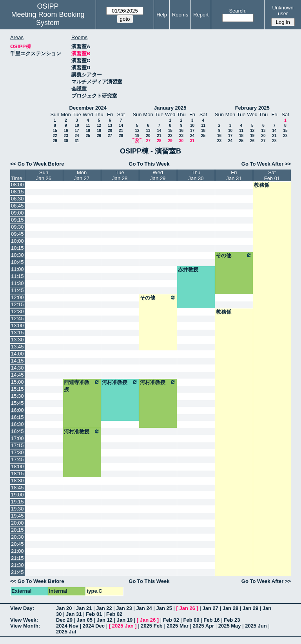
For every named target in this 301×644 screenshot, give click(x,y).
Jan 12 (105, 620)
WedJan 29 (158, 175)
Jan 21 (84, 608)
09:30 (17, 227)
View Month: (25, 626)
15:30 (17, 396)
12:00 (17, 297)
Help (162, 15)
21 (121, 131)
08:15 (17, 192)
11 (88, 125)
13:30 (17, 340)
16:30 (17, 424)
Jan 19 (125, 620)
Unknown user (283, 11)
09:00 (17, 213)
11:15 (17, 276)
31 (77, 141)
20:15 (17, 530)
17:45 (17, 459)
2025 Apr (203, 626)
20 (110, 131)
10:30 (17, 255)
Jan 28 (230, 608)
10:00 (17, 241)
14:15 (17, 361)
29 (55, 141)
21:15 (17, 558)
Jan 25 (164, 608)
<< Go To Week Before (37, 164)
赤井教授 (188, 270)
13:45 (17, 347)
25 (88, 136)
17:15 (17, 445)
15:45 (17, 403)
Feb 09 (191, 620)
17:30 (17, 452)
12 (99, 125)
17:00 (17, 438)
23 (66, 136)
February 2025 (252, 108)
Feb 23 (232, 620)
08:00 (17, 185)
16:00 (17, 410)
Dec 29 (64, 620)
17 (77, 131)
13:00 (17, 326)
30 (66, 141)
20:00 (17, 523)
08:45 (17, 206)
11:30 (17, 283)
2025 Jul (66, 632)
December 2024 (88, 108)
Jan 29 (250, 608)
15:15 (17, 389)
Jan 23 (124, 608)
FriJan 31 (234, 175)
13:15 (17, 333)
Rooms (180, 15)
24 (77, 136)
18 (88, 131)
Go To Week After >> (266, 164)
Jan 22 (104, 608)
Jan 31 (74, 614)
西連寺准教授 (82, 386)
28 (121, 136)
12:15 (17, 304)
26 (99, 136)
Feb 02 (114, 614)
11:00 (17, 269)
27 (110, 136)
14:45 (17, 375)
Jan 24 (144, 608)
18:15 (17, 474)
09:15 (17, 220)
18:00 (17, 466)
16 (66, 131)
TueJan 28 (120, 175)
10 (77, 125)
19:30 (17, 509)
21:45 (17, 572)
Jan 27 (210, 608)
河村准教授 (120, 382)
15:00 (17, 382)
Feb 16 (211, 620)
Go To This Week (149, 164)
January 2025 (170, 108)
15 (55, 131)
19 (99, 131)
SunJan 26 (44, 175)
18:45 (17, 488)
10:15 (17, 248)
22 (55, 136)
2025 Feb (152, 626)
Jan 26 (187, 608)
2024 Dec (94, 626)
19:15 (17, 502)
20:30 (17, 537)
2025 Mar (178, 626)
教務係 (262, 185)
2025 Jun (256, 626)
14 (121, 125)
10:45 (17, 262)
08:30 (17, 199)
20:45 (17, 544)
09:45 (17, 234)
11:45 (17, 290)
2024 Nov (67, 626)
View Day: (22, 608)
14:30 (17, 368)
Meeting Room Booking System (48, 19)
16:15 (17, 417)
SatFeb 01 (272, 175)
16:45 (17, 431)
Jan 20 (64, 608)
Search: (238, 11)
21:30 (17, 565)
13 (110, 125)
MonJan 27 (82, 175)
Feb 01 (94, 614)
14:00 (17, 354)
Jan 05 (85, 620)
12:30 (17, 311)
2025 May (230, 626)
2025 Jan (123, 626)
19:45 (17, 516)
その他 (234, 255)
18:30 (17, 481)
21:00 (17, 551)
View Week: (24, 620)
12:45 (17, 318)
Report (201, 15)
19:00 (17, 495)
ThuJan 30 (196, 175)
